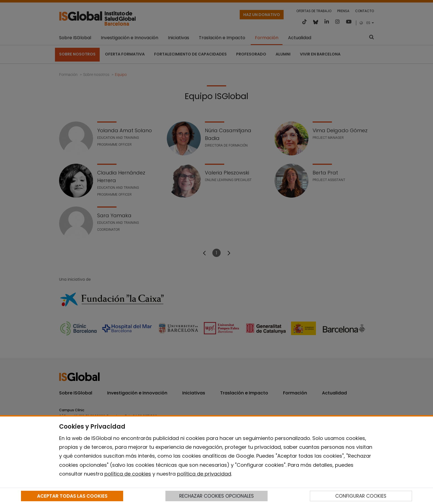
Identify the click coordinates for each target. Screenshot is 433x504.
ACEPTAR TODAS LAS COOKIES (72, 496)
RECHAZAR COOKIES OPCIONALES (216, 496)
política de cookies (128, 474)
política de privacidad (204, 474)
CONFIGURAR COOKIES (361, 496)
